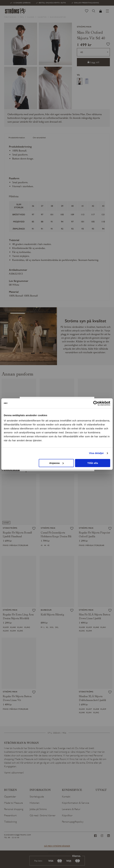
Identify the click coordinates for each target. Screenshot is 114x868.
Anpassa (56, 463)
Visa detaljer (96, 453)
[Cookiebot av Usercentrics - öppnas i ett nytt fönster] (96, 403)
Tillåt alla (93, 463)
